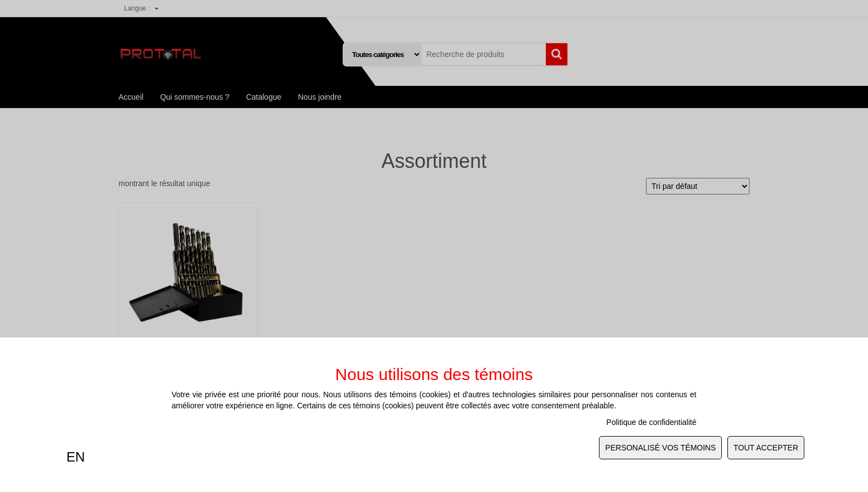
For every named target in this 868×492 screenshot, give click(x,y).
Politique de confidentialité (651, 422)
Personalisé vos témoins (660, 448)
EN (76, 457)
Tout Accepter (766, 448)
